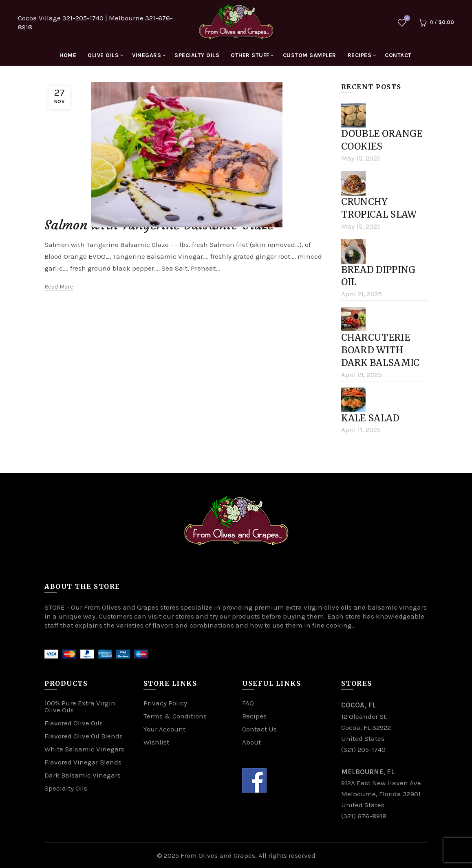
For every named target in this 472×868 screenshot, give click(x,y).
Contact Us (259, 729)
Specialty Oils (66, 788)
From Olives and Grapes (218, 855)
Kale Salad (371, 418)
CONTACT (398, 55)
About (251, 742)
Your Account (164, 729)
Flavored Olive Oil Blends (84, 736)
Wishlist (406, 19)
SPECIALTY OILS (197, 55)
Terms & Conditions (175, 716)
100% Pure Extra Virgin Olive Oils (80, 706)
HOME (68, 55)
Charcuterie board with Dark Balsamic (380, 350)
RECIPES (360, 55)
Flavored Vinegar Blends (83, 762)
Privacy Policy (165, 703)
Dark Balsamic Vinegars (83, 775)
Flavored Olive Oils (74, 723)
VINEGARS (147, 55)
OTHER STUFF (250, 55)
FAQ (248, 703)
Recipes (254, 716)
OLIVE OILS (103, 55)
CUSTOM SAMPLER (310, 55)
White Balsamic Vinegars (84, 749)
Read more (59, 287)
